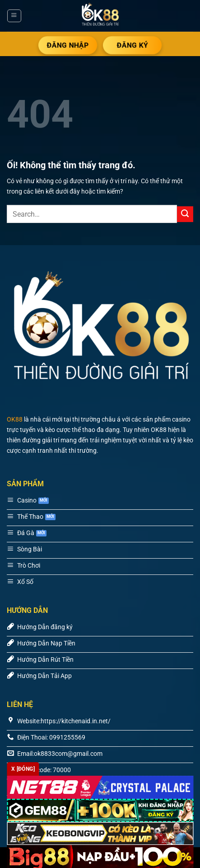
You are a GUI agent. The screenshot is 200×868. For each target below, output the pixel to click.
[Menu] (14, 16)
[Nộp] (185, 214)
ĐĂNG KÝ (132, 45)
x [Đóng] (23, 769)
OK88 (15, 420)
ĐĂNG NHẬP (68, 45)
